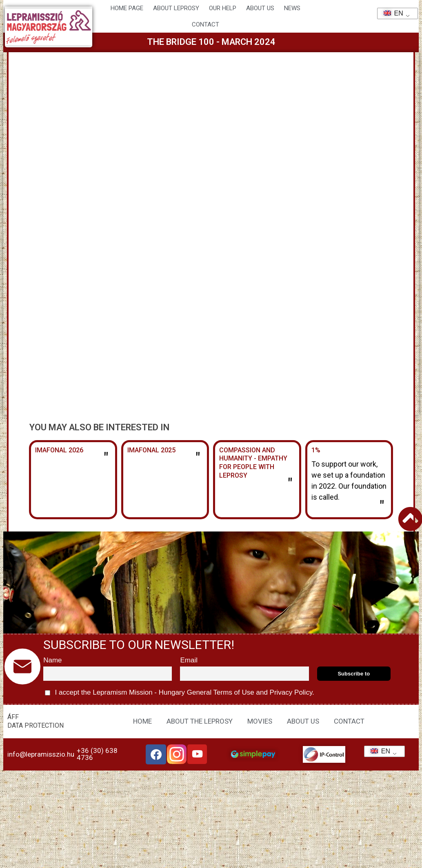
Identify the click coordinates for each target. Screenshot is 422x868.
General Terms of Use (220, 692)
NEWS (292, 8)
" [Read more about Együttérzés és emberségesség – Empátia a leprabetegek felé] (290, 484)
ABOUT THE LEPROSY (200, 721)
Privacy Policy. (291, 692)
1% (316, 450)
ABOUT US (303, 721)
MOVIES (260, 721)
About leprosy (176, 8)
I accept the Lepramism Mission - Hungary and (180, 693)
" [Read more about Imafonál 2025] (198, 458)
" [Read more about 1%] (382, 507)
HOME (142, 721)
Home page (127, 8)
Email (189, 660)
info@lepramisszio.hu (41, 754)
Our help (223, 8)
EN (391, 13)
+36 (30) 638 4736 (97, 754)
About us (260, 8)
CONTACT (205, 24)
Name (52, 660)
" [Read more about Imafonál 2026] (106, 458)
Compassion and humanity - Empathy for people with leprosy (253, 463)
